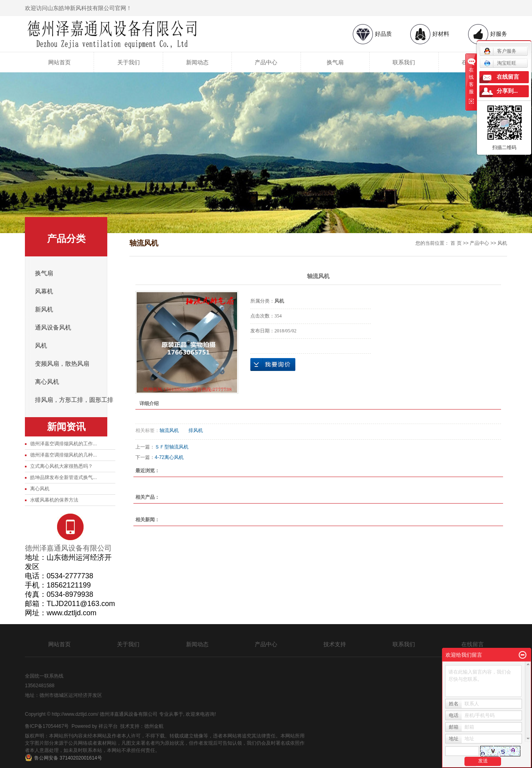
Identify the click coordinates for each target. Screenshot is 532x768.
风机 (41, 346)
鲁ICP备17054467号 (47, 726)
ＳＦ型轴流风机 (172, 447)
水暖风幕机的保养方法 (54, 500)
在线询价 (273, 365)
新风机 (44, 309)
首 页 (456, 243)
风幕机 (44, 291)
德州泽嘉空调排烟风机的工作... (63, 444)
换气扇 (335, 62)
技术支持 (335, 644)
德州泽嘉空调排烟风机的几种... (63, 455)
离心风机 (47, 382)
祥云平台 (108, 726)
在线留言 (473, 644)
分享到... (507, 91)
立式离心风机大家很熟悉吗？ (61, 466)
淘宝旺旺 (500, 63)
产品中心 (266, 62)
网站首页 (59, 62)
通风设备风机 (53, 328)
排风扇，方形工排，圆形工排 (74, 400)
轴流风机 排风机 (181, 430)
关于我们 (129, 62)
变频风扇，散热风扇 (62, 364)
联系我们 (404, 62)
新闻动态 (197, 62)
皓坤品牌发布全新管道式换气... (63, 477)
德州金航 (154, 726)
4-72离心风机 (169, 457)
